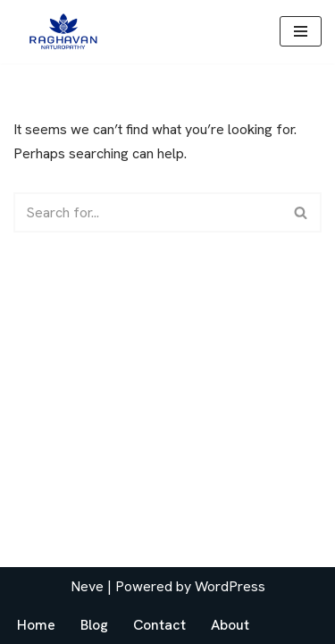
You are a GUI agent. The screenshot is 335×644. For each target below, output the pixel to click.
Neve (87, 586)
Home (36, 625)
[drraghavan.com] (63, 32)
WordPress (230, 586)
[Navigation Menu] (301, 31)
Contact (159, 625)
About (230, 625)
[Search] (147, 212)
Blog (94, 625)
